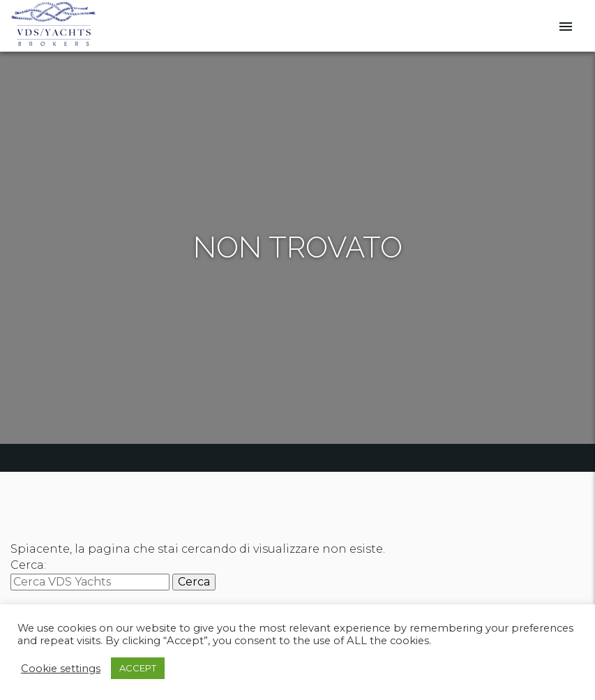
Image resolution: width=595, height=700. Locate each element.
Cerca (194, 582)
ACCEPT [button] (138, 668)
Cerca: (28, 565)
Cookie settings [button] (61, 669)
